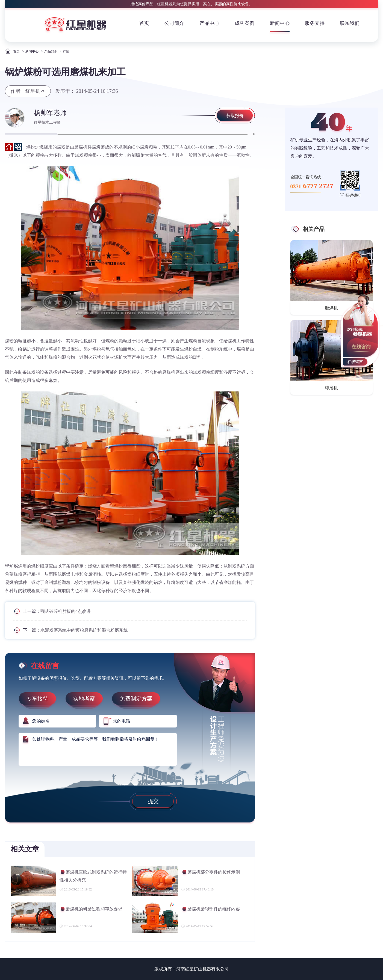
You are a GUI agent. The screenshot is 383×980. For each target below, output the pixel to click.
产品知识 (51, 51)
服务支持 (315, 23)
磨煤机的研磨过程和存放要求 (91, 910)
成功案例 (244, 23)
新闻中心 (280, 23)
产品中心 (210, 23)
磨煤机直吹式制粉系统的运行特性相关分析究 (93, 876)
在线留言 (355, 362)
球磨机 (331, 388)
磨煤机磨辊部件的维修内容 (211, 910)
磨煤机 (331, 308)
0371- (312, 186)
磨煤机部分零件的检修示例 (211, 873)
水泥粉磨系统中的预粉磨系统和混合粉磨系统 (84, 630)
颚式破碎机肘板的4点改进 (66, 611)
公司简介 (174, 23)
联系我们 (350, 23)
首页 (144, 23)
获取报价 (235, 116)
